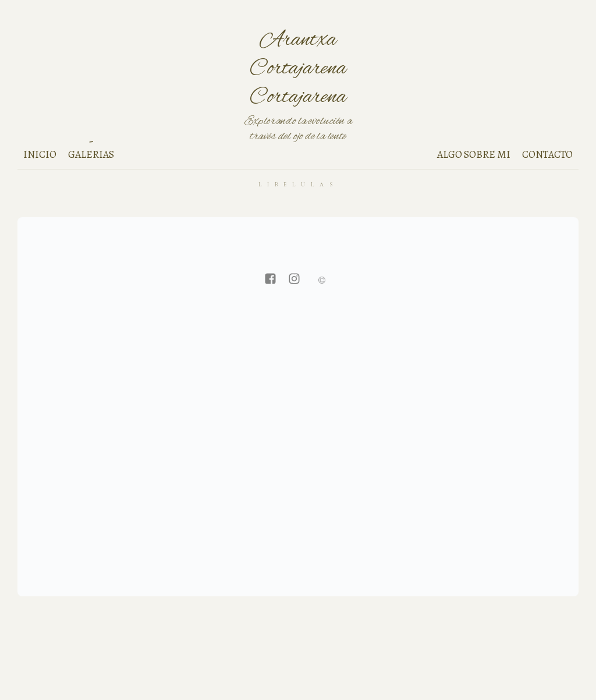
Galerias (91, 154)
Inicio (40, 154)
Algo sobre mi (474, 154)
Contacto (547, 154)
